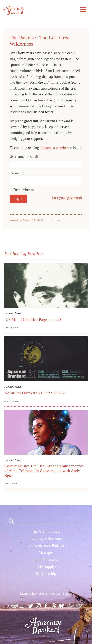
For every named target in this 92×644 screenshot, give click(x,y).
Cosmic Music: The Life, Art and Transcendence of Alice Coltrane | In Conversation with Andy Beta (44, 471)
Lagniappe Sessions (46, 538)
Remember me (24, 190)
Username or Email (24, 157)
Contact (55, 594)
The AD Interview (46, 531)
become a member (54, 148)
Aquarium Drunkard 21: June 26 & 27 (36, 393)
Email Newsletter (46, 559)
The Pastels (55, 221)
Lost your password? (67, 198)
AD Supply (46, 566)
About (43, 594)
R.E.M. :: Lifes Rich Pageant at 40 (33, 320)
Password (17, 173)
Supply (67, 594)
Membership (46, 574)
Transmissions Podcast (46, 545)
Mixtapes (46, 552)
